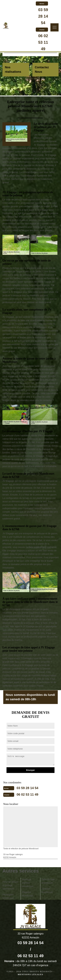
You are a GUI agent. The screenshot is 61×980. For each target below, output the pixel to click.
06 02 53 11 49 (43, 42)
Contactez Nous (42, 70)
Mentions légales (30, 974)
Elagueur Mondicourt (28, 894)
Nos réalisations (13, 70)
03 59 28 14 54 (43, 16)
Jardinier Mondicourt (47, 890)
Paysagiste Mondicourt (8, 896)
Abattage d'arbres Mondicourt (28, 883)
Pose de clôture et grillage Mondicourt (10, 885)
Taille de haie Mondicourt (48, 881)
